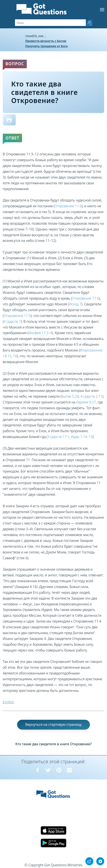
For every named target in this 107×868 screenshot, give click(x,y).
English (8, 702)
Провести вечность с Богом (46, 41)
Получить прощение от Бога (46, 46)
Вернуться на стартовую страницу (53, 724)
